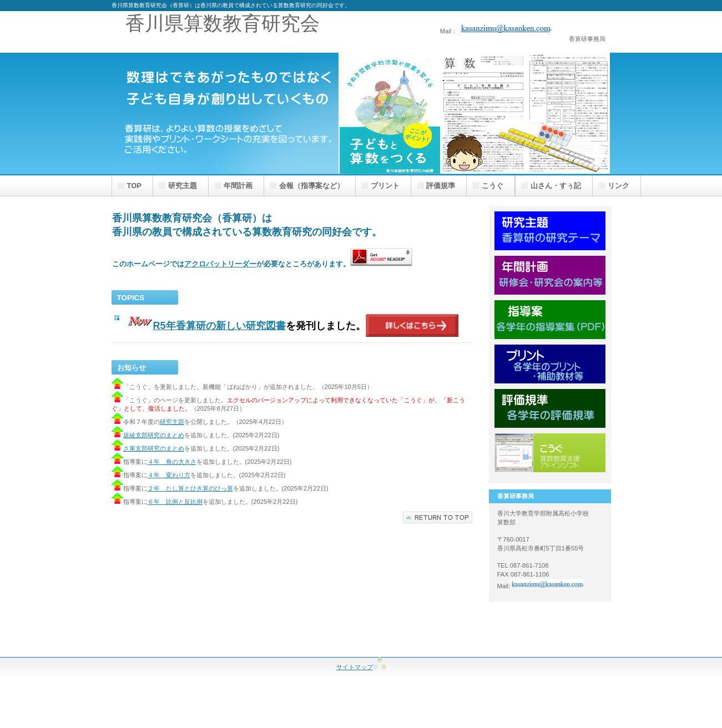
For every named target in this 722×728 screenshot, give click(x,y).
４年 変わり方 (169, 475)
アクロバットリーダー (220, 264)
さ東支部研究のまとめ (154, 448)
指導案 (550, 320)
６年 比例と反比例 (175, 502)
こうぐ (550, 453)
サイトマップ (361, 667)
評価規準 (550, 408)
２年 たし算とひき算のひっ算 (190, 488)
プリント (550, 364)
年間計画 (550, 275)
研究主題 (172, 422)
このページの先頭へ (438, 517)
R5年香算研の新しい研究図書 (219, 326)
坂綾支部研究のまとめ (148, 435)
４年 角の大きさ (172, 462)
